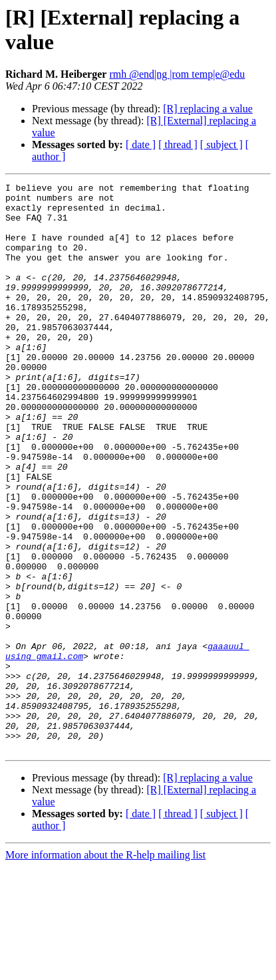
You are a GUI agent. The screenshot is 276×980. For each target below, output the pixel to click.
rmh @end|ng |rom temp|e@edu (177, 74)
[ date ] (141, 145)
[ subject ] (221, 145)
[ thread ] (178, 145)
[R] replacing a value (208, 109)
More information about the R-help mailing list (105, 968)
